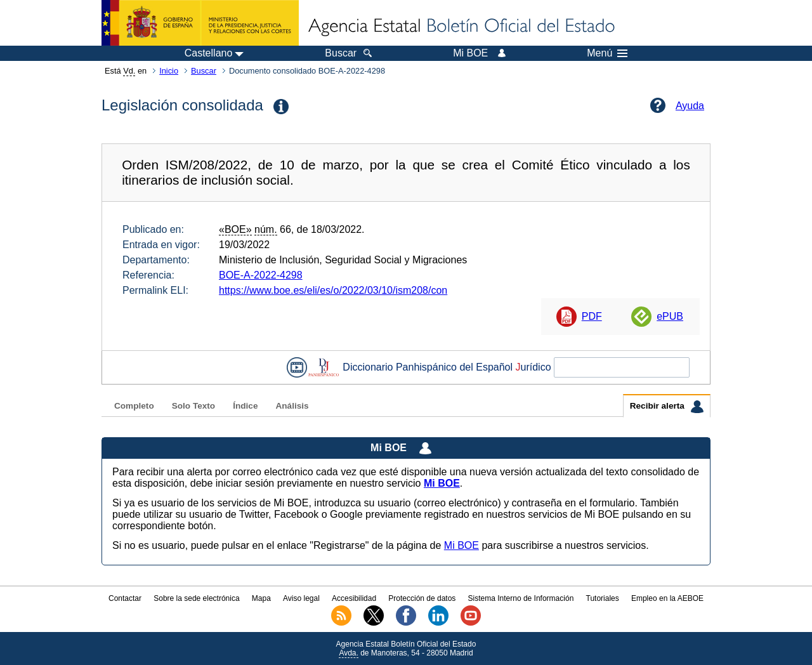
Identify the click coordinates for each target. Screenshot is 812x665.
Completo (134, 406)
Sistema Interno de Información (521, 598)
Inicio (169, 71)
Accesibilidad (354, 598)
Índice (245, 406)
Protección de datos (422, 598)
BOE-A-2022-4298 (261, 275)
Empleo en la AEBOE (667, 598)
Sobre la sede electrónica (196, 598)
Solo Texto (193, 406)
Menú (607, 53)
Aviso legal (301, 598)
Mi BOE (462, 545)
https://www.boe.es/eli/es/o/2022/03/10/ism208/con (333, 290)
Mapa (261, 598)
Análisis (292, 406)
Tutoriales (603, 598)
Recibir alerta (667, 407)
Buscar (204, 71)
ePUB (670, 316)
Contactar (125, 598)
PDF (592, 316)
